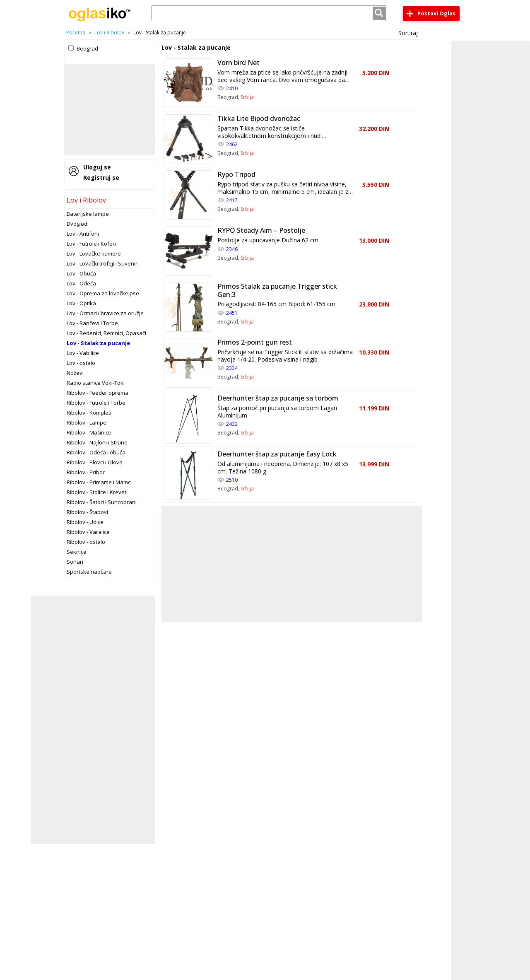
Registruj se (101, 177)
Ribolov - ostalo (86, 542)
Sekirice (77, 552)
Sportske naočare (89, 572)
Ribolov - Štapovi (87, 512)
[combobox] (269, 13)
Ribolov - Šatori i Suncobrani (102, 502)
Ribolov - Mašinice (89, 432)
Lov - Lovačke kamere (94, 253)
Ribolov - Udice (85, 522)
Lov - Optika (81, 303)
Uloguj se (97, 167)
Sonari (75, 562)
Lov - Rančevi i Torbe (92, 323)
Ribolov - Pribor (86, 472)
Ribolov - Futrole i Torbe (96, 403)
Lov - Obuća (81, 273)
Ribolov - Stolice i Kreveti (97, 492)
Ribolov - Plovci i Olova (95, 462)
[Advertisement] (110, 110)
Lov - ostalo (81, 363)
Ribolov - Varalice (88, 532)
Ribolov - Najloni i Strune (97, 442)
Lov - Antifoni (83, 234)
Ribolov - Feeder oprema (98, 393)
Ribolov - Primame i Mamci (99, 482)
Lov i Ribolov (109, 33)
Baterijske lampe (88, 214)
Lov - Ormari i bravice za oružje (105, 313)
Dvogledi (78, 224)
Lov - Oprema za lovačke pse (103, 293)
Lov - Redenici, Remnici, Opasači (106, 333)
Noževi (75, 373)
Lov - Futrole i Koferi (91, 244)
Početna (76, 33)
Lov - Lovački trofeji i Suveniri (103, 263)
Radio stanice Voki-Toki (96, 383)
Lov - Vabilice (83, 353)
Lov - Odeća (81, 283)
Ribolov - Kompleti (89, 413)
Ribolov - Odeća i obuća (96, 452)
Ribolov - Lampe (87, 422)
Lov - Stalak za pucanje (98, 343)
